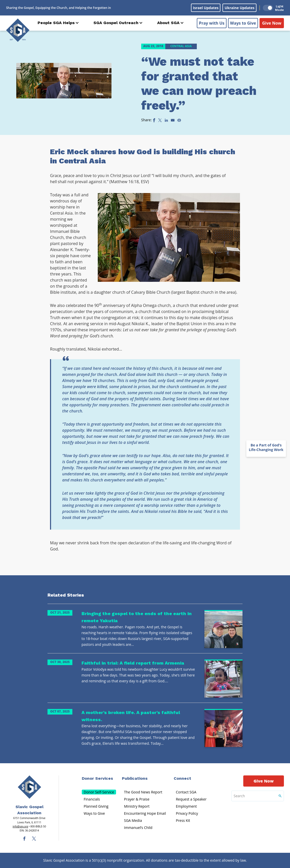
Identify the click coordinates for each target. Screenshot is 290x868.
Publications (135, 778)
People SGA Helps (56, 23)
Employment (186, 806)
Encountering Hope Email (145, 813)
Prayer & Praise (137, 799)
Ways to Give (243, 23)
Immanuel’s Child (138, 828)
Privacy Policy (187, 813)
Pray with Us (212, 23)
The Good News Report (143, 792)
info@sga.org (20, 826)
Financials (92, 799)
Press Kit (183, 820)
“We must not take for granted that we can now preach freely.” (199, 83)
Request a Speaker (191, 799)
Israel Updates (206, 8)
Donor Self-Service (99, 792)
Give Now (272, 23)
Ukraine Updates (239, 8)
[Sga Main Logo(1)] (29, 787)
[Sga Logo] (18, 30)
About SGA (168, 23)
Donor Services (97, 778)
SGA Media (133, 820)
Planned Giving (96, 806)
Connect (182, 778)
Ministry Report (137, 806)
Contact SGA (186, 792)
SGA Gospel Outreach (116, 23)
